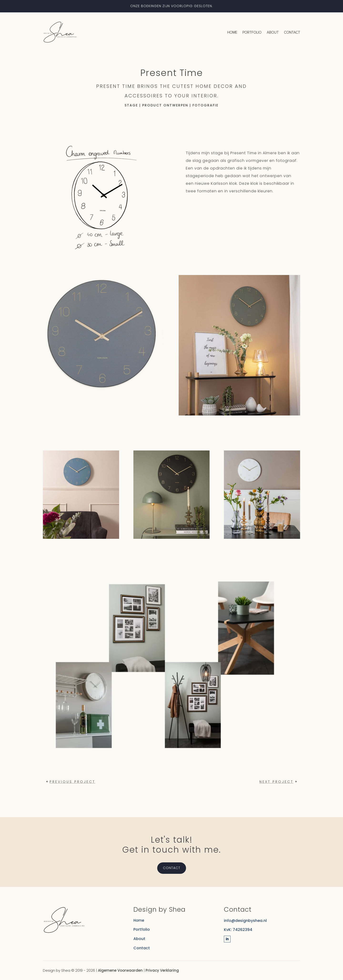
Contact (292, 32)
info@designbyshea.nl (245, 921)
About (273, 32)
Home (232, 32)
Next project (276, 782)
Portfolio (252, 32)
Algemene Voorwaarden (120, 970)
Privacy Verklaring (162, 970)
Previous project (72, 782)
